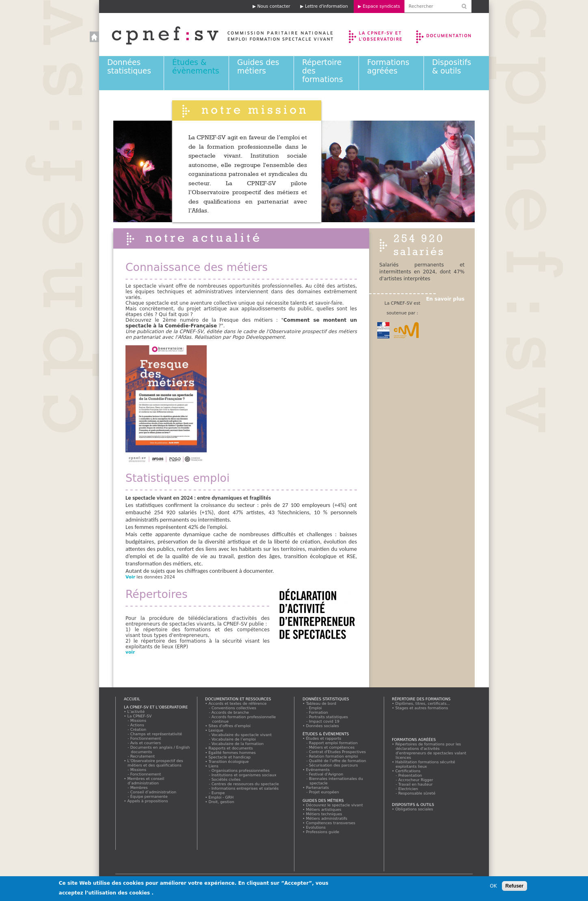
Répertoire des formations (421, 699)
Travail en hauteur (416, 784)
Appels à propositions (148, 801)
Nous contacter (274, 6)
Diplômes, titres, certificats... (423, 703)
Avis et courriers (146, 743)
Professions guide (323, 832)
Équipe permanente (149, 796)
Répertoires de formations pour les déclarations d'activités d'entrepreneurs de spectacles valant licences (431, 751)
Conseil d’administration (153, 792)
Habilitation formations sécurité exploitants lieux (425, 764)
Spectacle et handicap (230, 757)
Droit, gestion (221, 802)
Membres (139, 787)
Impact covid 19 (324, 721)
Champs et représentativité (156, 734)
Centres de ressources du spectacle (245, 784)
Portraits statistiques (329, 717)
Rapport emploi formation (333, 743)
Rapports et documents (231, 748)
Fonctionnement (146, 738)
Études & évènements (196, 67)
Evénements (318, 770)
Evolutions (316, 827)
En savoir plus (445, 299)
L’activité (136, 711)
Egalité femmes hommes (232, 753)
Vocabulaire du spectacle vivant (242, 735)
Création (138, 729)
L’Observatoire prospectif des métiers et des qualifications (155, 763)
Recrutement (143, 756)
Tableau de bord (321, 703)
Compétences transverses (331, 823)
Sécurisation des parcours (334, 765)
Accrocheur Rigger (416, 780)
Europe (218, 793)
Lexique (216, 730)
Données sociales (322, 726)
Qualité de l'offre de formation (338, 761)
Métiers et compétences (332, 747)
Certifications (408, 771)
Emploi (316, 708)
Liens (213, 766)
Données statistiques (129, 67)
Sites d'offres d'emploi (230, 726)
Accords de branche (230, 712)
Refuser (515, 887)
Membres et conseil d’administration (146, 781)
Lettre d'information (326, 6)
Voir (130, 577)
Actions (137, 725)
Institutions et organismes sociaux (244, 775)
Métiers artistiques (324, 809)
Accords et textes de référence (238, 703)
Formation (319, 712)
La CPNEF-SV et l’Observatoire (376, 35)
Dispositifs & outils (452, 67)
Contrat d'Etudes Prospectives (338, 752)
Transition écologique (229, 761)
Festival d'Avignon (326, 774)
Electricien (408, 789)
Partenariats (318, 787)
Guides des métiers (258, 67)
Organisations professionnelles (241, 770)
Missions (138, 720)
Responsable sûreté (417, 793)
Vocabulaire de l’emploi (234, 739)
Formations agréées (388, 67)
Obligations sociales (414, 809)
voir (131, 652)
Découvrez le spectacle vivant (334, 805)
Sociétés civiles (226, 779)
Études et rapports (324, 738)
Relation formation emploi (334, 756)
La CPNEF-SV (139, 716)
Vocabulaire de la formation (238, 744)
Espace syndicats (381, 6)
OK (493, 887)
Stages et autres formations (422, 708)
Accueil (214, 35)
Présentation (410, 775)
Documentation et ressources (451, 35)
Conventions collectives (234, 708)
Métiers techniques (324, 814)
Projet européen (324, 792)
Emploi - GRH (221, 797)
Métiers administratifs (327, 818)
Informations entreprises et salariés (245, 788)
